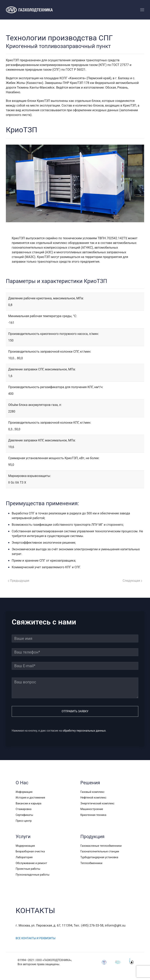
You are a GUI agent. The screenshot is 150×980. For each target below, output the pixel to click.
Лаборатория (24, 857)
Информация (24, 792)
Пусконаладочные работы (33, 875)
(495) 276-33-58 (93, 925)
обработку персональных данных (84, 731)
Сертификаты (24, 815)
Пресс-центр (24, 821)
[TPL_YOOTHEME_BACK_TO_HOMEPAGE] (29, 10)
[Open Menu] (142, 10)
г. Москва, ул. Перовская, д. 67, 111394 (44, 925)
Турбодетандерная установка (99, 857)
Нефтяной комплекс (93, 798)
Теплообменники (92, 863)
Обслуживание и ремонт (31, 863)
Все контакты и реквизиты (36, 938)
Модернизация (25, 846)
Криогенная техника (93, 815)
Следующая (132, 581)
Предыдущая (19, 581)
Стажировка (24, 809)
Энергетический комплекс (97, 803)
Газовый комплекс (93, 792)
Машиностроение (92, 809)
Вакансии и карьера (29, 803)
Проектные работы (28, 869)
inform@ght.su (116, 925)
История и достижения (30, 798)
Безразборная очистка (30, 851)
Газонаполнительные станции (100, 851)
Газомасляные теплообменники (101, 846)
